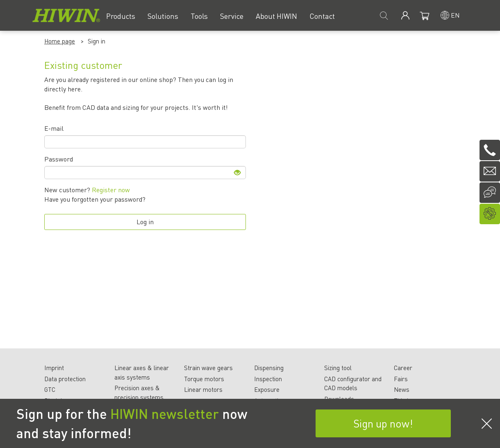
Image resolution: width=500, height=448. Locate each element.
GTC (50, 389)
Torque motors (204, 379)
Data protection (65, 379)
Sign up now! (383, 423)
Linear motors (203, 389)
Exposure (267, 389)
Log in (145, 222)
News (402, 389)
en (455, 15)
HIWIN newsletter (165, 414)
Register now (110, 190)
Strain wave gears (208, 368)
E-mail (54, 128)
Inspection (268, 379)
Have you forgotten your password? (95, 199)
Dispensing (269, 368)
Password (59, 159)
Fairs (401, 379)
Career (403, 368)
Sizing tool (338, 368)
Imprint (54, 368)
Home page (60, 41)
